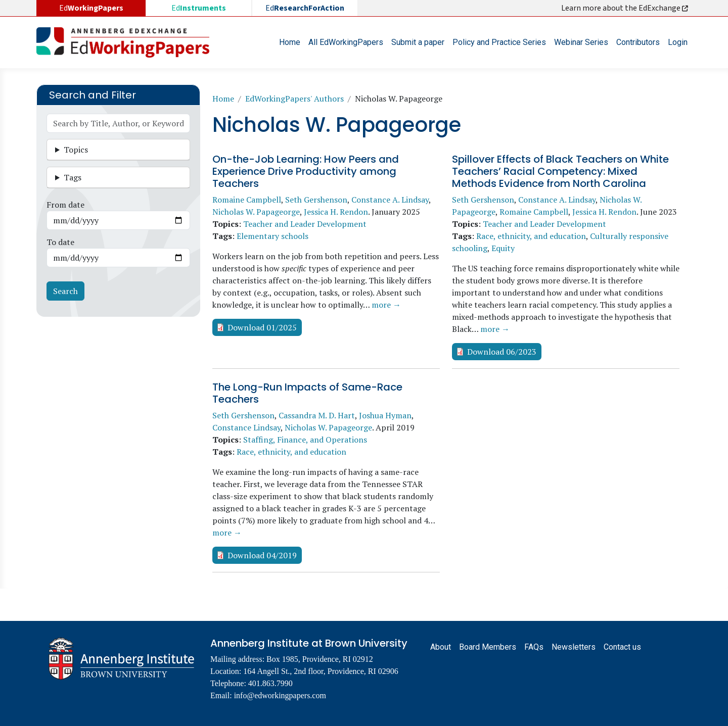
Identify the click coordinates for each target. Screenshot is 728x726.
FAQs (534, 647)
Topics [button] (76, 150)
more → (386, 305)
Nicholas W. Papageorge (256, 212)
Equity (503, 248)
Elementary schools (272, 236)
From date (65, 205)
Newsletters (574, 647)
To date (60, 242)
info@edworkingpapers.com (280, 695)
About (441, 647)
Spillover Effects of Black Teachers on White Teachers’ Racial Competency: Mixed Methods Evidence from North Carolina (560, 171)
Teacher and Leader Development (305, 224)
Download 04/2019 (262, 555)
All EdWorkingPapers (346, 42)
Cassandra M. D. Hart (317, 415)
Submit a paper (418, 42)
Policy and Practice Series (499, 42)
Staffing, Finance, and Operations (305, 440)
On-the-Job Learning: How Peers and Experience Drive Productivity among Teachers (306, 171)
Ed (199, 8)
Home (290, 42)
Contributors (638, 42)
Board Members (488, 647)
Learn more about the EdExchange (625, 8)
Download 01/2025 (262, 327)
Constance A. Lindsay (390, 200)
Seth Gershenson (316, 200)
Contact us (622, 647)
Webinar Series (581, 42)
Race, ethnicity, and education (531, 236)
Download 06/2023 (502, 352)
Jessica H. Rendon (336, 212)
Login (678, 42)
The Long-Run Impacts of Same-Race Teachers (307, 393)
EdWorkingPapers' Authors (294, 99)
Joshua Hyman (385, 415)
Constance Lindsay (246, 427)
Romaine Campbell (247, 200)
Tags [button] (73, 177)
